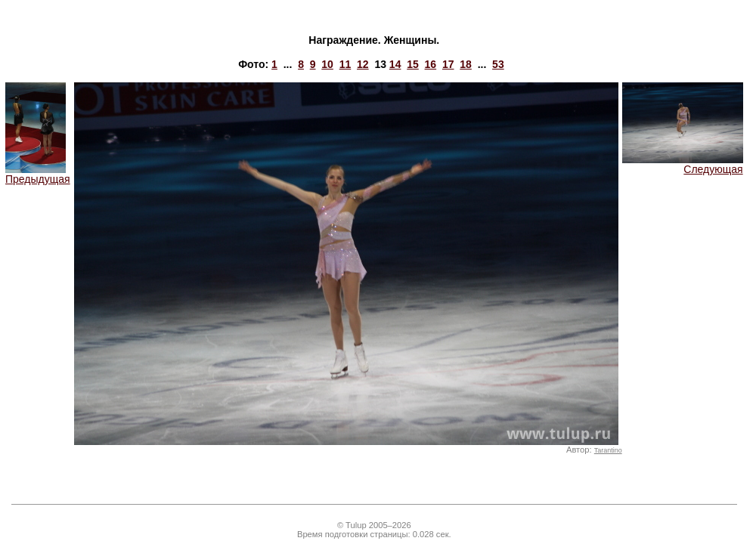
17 (448, 64)
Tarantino (608, 450)
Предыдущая (38, 174)
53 (498, 64)
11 (345, 64)
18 (466, 64)
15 (413, 64)
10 (327, 64)
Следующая (683, 164)
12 (363, 64)
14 (395, 64)
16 (431, 64)
